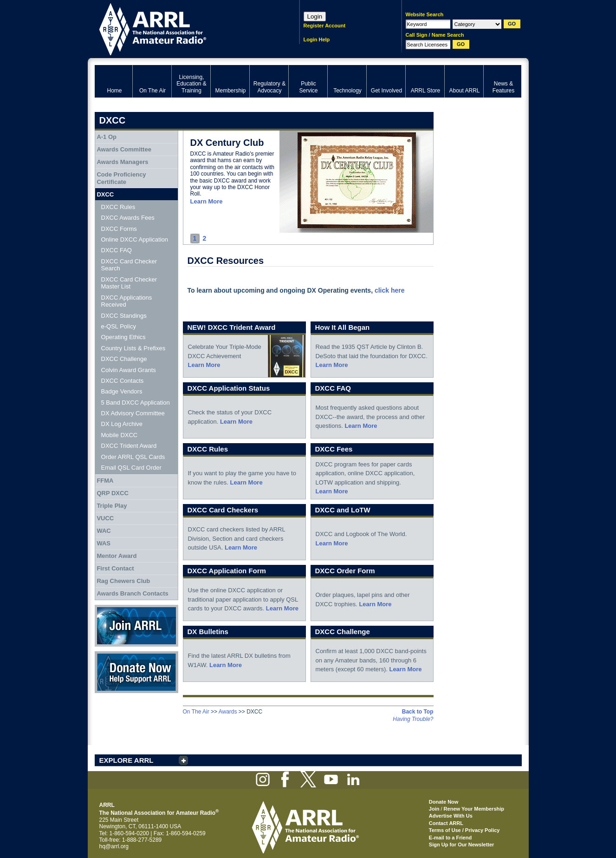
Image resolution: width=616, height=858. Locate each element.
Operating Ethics (123, 337)
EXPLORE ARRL (126, 760)
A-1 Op (107, 137)
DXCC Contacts (123, 381)
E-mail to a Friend (450, 838)
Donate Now (136, 672)
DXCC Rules (118, 207)
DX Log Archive (122, 424)
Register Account (325, 26)
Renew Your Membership (474, 809)
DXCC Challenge (124, 359)
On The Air (196, 712)
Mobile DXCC (120, 435)
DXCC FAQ (117, 250)
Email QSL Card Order (131, 468)
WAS (104, 543)
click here (390, 290)
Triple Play (112, 506)
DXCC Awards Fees (128, 218)
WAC (104, 531)
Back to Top (418, 712)
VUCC (105, 518)
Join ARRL (136, 626)
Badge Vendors (122, 391)
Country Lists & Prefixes (133, 348)
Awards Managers (122, 162)
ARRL (185, 28)
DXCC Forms (119, 229)
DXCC (105, 194)
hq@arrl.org (114, 846)
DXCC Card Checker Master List (129, 283)
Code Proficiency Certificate (121, 178)
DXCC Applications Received (127, 301)
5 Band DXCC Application (136, 403)
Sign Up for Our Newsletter (462, 845)
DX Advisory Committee (133, 413)
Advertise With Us (451, 816)
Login (315, 16)
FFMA (105, 481)
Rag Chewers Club (123, 581)
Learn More (207, 201)
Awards (228, 712)
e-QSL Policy (119, 326)
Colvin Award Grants (129, 370)
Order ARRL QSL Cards (133, 457)
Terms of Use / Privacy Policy (464, 830)
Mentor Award (117, 556)
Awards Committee (124, 149)
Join (434, 809)
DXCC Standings (124, 316)
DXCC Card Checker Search (129, 265)
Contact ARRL (446, 823)
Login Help (317, 39)
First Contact (115, 568)
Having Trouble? (413, 719)
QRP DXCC (112, 493)
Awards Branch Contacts (132, 593)
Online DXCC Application (135, 239)
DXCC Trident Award (129, 446)
